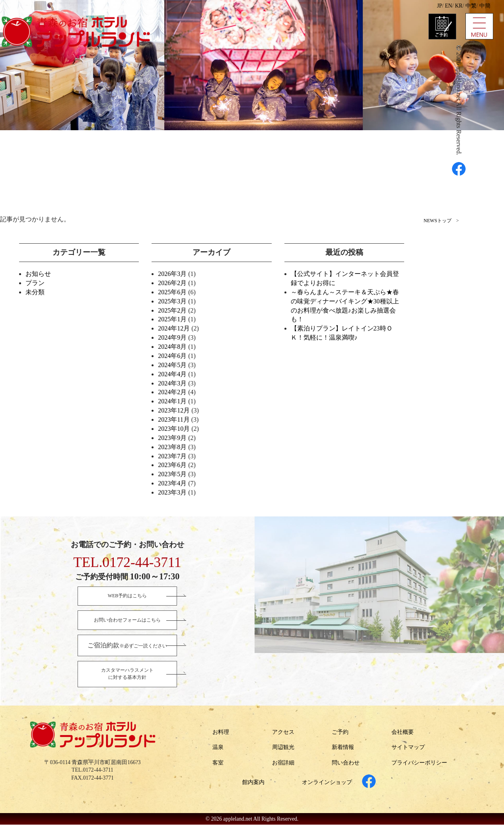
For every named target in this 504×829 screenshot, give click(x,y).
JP (439, 6)
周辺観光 (283, 752)
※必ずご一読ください (127, 647)
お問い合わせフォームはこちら (127, 621)
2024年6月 (172, 356)
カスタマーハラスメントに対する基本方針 (127, 677)
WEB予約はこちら (127, 596)
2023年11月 (174, 419)
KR (459, 6)
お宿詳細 (283, 767)
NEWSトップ (438, 221)
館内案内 (253, 786)
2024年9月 (172, 337)
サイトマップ (408, 752)
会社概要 (403, 736)
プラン (35, 283)
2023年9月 (172, 438)
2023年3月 (172, 492)
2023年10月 (174, 429)
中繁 (471, 6)
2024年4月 (172, 374)
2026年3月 (172, 274)
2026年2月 (172, 283)
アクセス (283, 736)
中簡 (485, 6)
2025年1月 (172, 319)
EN (448, 6)
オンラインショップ (327, 786)
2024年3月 (172, 383)
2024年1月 (172, 401)
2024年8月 (172, 347)
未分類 (35, 292)
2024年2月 (172, 392)
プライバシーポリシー (419, 767)
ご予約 (340, 736)
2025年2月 (172, 310)
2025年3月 (172, 301)
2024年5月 (172, 365)
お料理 (221, 736)
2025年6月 (172, 292)
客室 (218, 767)
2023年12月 (174, 410)
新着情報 (343, 752)
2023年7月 (172, 456)
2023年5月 (172, 474)
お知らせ (38, 274)
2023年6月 (172, 465)
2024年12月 (174, 328)
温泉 (218, 752)
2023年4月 (172, 483)
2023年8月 (172, 447)
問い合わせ (346, 767)
